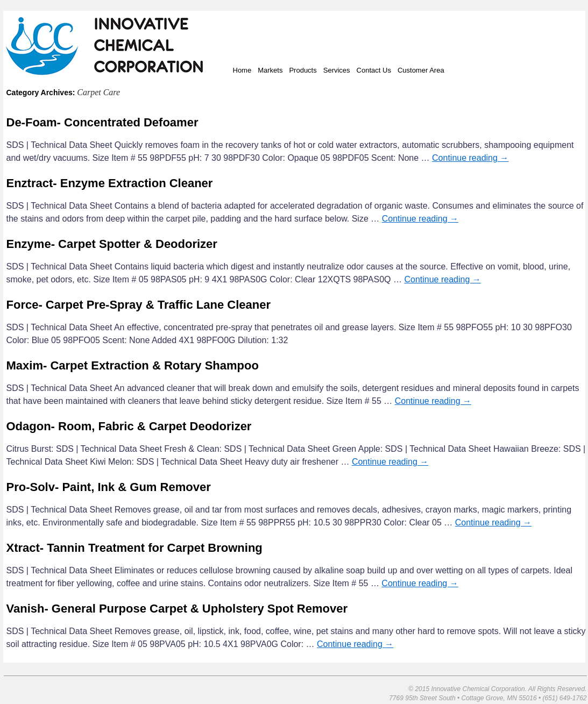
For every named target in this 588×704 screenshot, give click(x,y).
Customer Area (421, 70)
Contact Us (374, 70)
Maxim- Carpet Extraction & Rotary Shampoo (133, 365)
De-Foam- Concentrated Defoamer (102, 122)
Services (337, 70)
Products (303, 70)
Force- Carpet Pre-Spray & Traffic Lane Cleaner (139, 305)
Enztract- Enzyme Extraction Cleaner (110, 183)
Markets (270, 70)
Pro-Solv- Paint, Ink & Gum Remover (109, 487)
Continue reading (470, 158)
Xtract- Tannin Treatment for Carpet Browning (134, 548)
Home (242, 70)
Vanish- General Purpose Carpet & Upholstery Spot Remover (177, 609)
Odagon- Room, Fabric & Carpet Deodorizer (129, 426)
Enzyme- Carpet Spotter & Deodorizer (112, 244)
